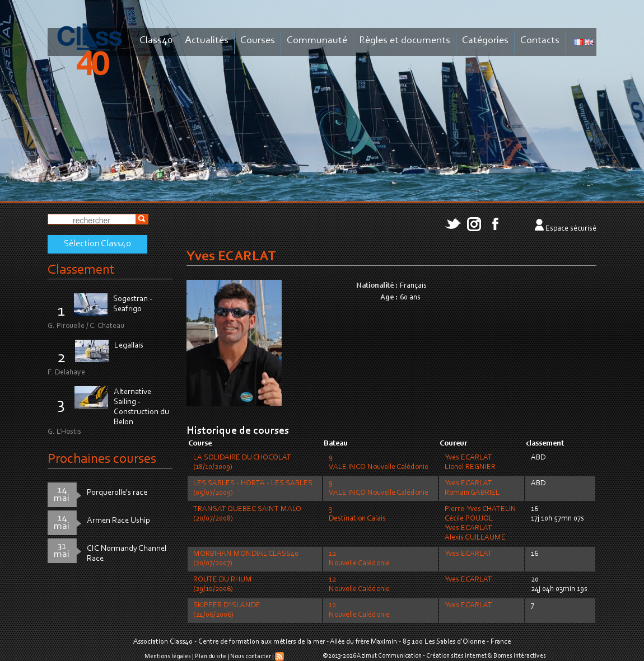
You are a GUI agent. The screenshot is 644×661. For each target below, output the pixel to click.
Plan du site (211, 657)
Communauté (317, 41)
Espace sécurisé (571, 229)
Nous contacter (251, 657)
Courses (258, 41)
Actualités (207, 41)
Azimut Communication (389, 656)
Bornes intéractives (520, 656)
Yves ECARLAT (468, 458)
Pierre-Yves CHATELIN (480, 509)
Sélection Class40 (97, 244)
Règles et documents (405, 41)
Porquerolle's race (117, 493)
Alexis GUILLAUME (475, 538)
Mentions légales (168, 657)
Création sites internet (456, 656)
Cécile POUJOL (469, 519)
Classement (81, 270)
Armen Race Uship (118, 521)
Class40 (156, 41)
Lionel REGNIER (470, 467)
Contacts (540, 41)
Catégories (485, 41)
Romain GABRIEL (472, 493)
